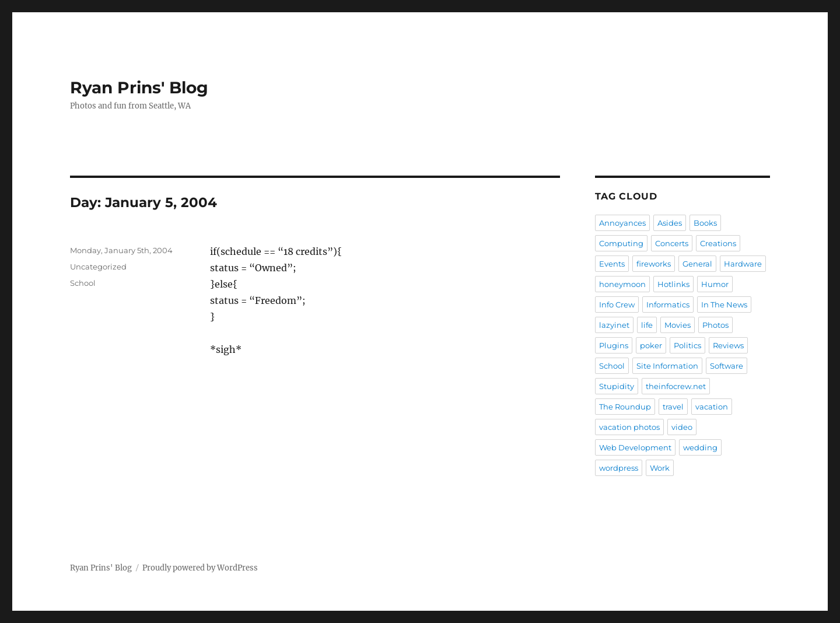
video (682, 427)
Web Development (635, 447)
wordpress (619, 468)
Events (612, 264)
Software (727, 366)
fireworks (654, 264)
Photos (715, 325)
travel (673, 407)
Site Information (667, 366)
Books (705, 223)
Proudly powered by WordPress (200, 568)
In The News (724, 304)
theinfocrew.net (676, 386)
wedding (700, 447)
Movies (678, 325)
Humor (715, 284)
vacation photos (629, 427)
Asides (670, 223)
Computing (621, 243)
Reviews (728, 345)
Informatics (668, 304)
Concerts (672, 243)
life (647, 325)
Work (660, 468)
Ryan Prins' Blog (139, 87)
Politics (687, 345)
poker (651, 345)
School (83, 283)
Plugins (614, 345)
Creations (718, 243)
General (697, 264)
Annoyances (622, 223)
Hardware (743, 264)
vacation (712, 407)
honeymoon (622, 284)
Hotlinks (673, 284)
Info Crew (617, 304)
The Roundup (625, 407)
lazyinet (614, 325)
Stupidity (617, 386)
